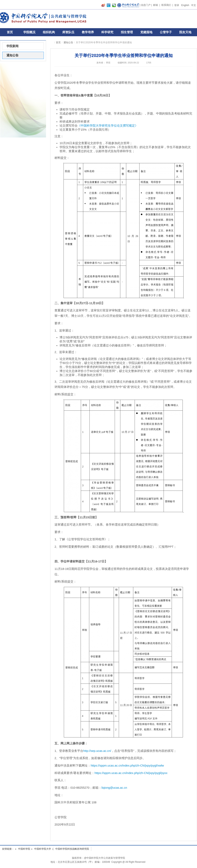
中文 (194, 5)
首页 (10, 32)
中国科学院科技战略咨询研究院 (72, 849)
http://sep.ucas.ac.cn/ (97, 751)
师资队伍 (68, 32)
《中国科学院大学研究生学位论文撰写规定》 (108, 126)
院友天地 (185, 32)
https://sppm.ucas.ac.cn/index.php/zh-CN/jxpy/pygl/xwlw (127, 766)
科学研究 (107, 32)
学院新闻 (12, 46)
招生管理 (127, 32)
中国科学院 (24, 849)
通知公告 (68, 42)
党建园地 (146, 32)
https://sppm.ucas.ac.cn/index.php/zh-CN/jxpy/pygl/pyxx (131, 773)
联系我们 (166, 5)
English (185, 5)
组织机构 (49, 32)
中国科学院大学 (43, 849)
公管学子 (166, 32)
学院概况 (29, 32)
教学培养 (88, 32)
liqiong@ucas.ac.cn (114, 788)
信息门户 (146, 5)
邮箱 (156, 5)
